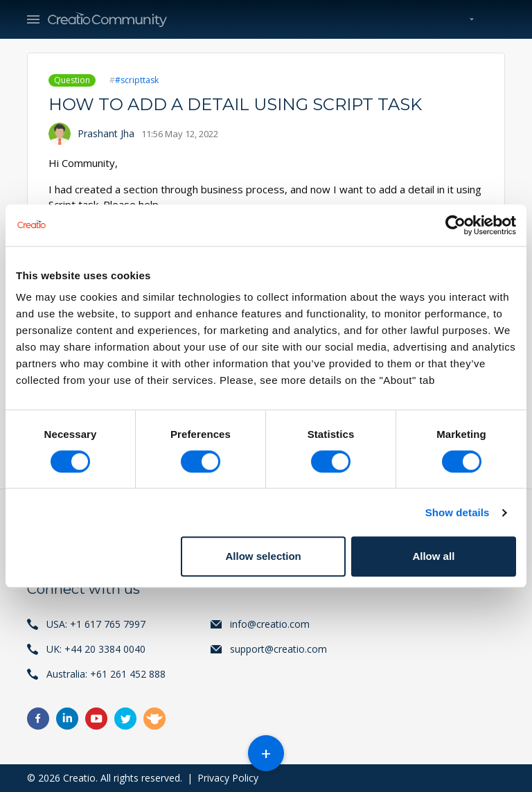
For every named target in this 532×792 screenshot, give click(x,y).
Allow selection (264, 556)
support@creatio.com (278, 649)
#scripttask (137, 80)
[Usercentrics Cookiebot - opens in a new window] (455, 225)
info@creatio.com (270, 624)
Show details (458, 512)
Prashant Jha (106, 133)
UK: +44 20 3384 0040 (96, 649)
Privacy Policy (228, 778)
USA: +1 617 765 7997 (96, 624)
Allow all (433, 556)
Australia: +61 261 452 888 (106, 674)
